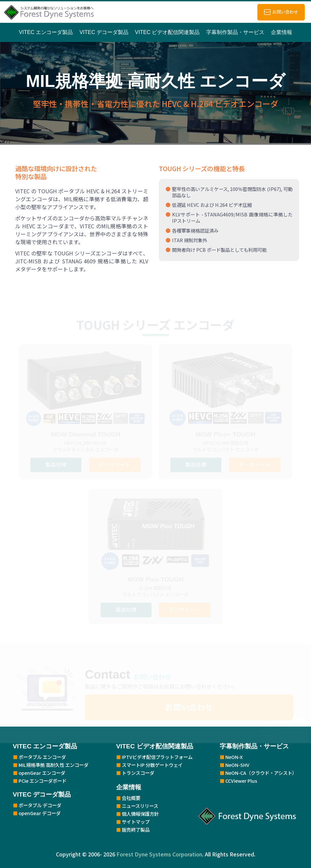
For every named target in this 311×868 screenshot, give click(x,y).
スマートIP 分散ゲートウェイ (152, 765)
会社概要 (131, 798)
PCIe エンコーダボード (43, 781)
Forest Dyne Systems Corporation (159, 854)
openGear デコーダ (40, 813)
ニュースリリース (140, 806)
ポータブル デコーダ (40, 805)
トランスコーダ (138, 773)
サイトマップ (136, 822)
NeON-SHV (237, 765)
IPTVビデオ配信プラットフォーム (157, 757)
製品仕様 (55, 464)
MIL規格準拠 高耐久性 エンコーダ (53, 765)
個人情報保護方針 (140, 814)
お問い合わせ (285, 12)
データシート (115, 464)
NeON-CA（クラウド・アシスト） (261, 773)
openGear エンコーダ (42, 773)
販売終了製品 (136, 830)
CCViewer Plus (241, 781)
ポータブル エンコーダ (42, 757)
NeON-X (234, 757)
